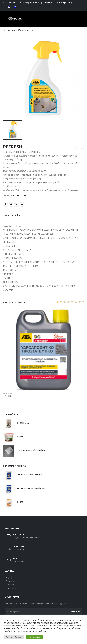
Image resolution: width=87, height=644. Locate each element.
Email (22, 204)
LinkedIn (17, 204)
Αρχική (7, 30)
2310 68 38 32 (10, 3)
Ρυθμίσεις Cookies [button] (14, 637)
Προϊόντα (19, 30)
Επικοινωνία (12, 588)
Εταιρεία (10, 581)
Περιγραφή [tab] (14, 215)
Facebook (5, 204)
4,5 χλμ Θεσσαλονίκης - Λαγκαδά (37, 3)
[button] (58, 302)
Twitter (11, 204)
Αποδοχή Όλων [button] (35, 637)
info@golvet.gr (64, 3)
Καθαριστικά (20, 195)
